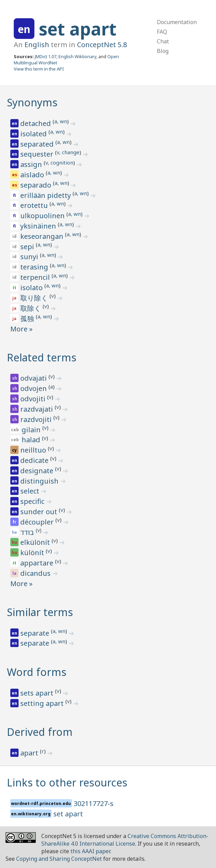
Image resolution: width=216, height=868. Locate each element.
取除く (31, 308)
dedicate (35, 460)
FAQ (162, 32)
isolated (34, 134)
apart (30, 753)
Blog (163, 51)
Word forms (37, 672)
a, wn (61, 121)
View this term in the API (39, 69)
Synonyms (32, 102)
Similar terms (40, 612)
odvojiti (34, 399)
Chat (163, 41)
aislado (33, 175)
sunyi (30, 257)
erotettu (35, 205)
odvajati (34, 378)
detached (36, 123)
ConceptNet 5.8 (102, 45)
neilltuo (34, 450)
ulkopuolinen (43, 216)
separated (38, 144)
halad (32, 440)
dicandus (36, 573)
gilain (32, 430)
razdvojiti (37, 419)
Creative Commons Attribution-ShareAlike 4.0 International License (125, 840)
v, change (68, 152)
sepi (28, 247)
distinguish (40, 481)
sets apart (38, 693)
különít (33, 553)
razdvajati (37, 409)
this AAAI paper (90, 851)
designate (38, 471)
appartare (38, 563)
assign (32, 164)
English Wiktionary (77, 56)
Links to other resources (67, 782)
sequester (38, 154)
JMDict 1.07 (46, 56)
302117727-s (94, 803)
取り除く (35, 298)
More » (21, 329)
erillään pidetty (46, 195)
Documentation (177, 22)
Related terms (42, 357)
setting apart (43, 703)
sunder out (40, 512)
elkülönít (36, 542)
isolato (32, 288)
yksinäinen (39, 226)
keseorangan (43, 236)
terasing (35, 267)
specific (33, 501)
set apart (78, 29)
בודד (28, 532)
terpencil (36, 277)
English (37, 45)
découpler (38, 522)
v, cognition (59, 162)
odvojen (34, 388)
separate (36, 633)
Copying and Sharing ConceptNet (59, 859)
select (31, 491)
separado (37, 185)
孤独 (28, 319)
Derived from (40, 732)
